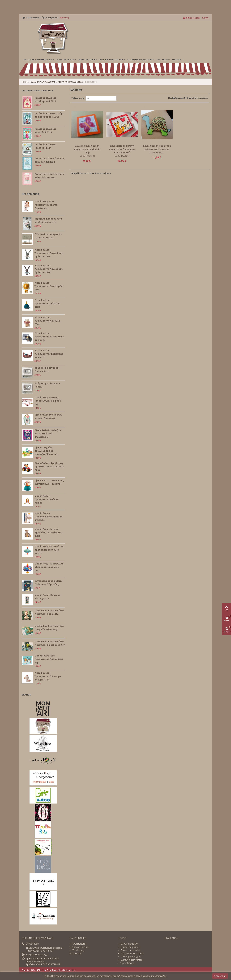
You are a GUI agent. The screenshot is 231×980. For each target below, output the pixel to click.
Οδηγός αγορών (129, 944)
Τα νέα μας (78, 950)
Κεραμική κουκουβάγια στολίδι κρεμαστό (48, 220)
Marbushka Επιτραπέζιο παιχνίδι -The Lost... (49, 612)
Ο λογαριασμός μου (131, 957)
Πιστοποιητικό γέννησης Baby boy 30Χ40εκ (49, 160)
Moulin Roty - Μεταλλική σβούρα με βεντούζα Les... (49, 567)
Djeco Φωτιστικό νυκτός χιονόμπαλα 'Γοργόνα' (49, 482)
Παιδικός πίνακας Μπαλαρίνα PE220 (45, 100)
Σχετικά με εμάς (80, 947)
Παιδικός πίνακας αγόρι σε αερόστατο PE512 (49, 115)
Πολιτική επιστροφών (132, 953)
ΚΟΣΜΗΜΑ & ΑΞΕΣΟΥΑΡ (140, 60)
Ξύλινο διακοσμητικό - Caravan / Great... (48, 236)
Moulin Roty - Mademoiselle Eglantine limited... (48, 517)
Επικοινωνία (78, 944)
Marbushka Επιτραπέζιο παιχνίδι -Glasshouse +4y (50, 643)
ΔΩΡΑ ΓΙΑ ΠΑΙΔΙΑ (65, 60)
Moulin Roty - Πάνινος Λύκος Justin (47, 597)
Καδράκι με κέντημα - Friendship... (47, 369)
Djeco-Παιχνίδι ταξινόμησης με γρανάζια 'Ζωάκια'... (47, 451)
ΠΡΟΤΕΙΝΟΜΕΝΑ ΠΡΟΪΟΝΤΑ (37, 90)
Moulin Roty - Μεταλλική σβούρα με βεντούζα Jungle (49, 550)
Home (25, 82)
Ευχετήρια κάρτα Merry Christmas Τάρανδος (48, 583)
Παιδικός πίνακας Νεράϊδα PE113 (45, 131)
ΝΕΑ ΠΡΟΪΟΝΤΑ (30, 194)
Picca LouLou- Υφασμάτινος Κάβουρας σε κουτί (49, 354)
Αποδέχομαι (220, 976)
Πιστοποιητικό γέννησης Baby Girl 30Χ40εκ (49, 176)
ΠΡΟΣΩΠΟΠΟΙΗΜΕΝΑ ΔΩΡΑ (37, 60)
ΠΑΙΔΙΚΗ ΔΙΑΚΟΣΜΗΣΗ (111, 60)
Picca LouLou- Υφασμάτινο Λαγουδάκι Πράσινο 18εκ (49, 253)
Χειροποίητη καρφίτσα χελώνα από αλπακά (157, 148)
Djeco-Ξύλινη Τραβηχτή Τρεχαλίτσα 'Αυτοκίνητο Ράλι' (49, 466)
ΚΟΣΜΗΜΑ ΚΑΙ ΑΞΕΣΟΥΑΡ (43, 82)
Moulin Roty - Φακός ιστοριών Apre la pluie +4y (48, 401)
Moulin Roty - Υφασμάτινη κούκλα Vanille (47, 499)
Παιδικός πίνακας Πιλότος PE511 (45, 146)
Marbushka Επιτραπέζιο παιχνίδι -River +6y (49, 628)
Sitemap (76, 953)
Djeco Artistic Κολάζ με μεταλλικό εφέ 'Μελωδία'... (48, 434)
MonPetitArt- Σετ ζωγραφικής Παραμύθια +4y (49, 659)
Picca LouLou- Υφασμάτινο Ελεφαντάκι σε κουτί (49, 337)
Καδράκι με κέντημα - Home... (47, 385)
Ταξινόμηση (78, 98)
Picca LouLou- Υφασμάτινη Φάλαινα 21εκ (47, 303)
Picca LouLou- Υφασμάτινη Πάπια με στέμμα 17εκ (48, 676)
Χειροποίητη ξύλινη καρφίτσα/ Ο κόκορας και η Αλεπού (122, 149)
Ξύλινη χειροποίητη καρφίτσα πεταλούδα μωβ (87, 149)
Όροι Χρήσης (127, 963)
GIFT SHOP (162, 60)
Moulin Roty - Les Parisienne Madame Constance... (46, 205)
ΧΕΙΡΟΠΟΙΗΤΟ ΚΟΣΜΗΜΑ (70, 82)
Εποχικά (177, 60)
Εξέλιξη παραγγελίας (131, 960)
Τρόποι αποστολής (130, 950)
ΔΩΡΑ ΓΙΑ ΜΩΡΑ (87, 60)
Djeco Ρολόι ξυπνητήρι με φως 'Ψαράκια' (48, 416)
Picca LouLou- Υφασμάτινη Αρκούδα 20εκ (47, 321)
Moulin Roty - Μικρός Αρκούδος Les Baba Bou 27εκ (48, 532)
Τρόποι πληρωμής (130, 947)
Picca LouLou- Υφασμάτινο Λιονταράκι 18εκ (49, 286)
